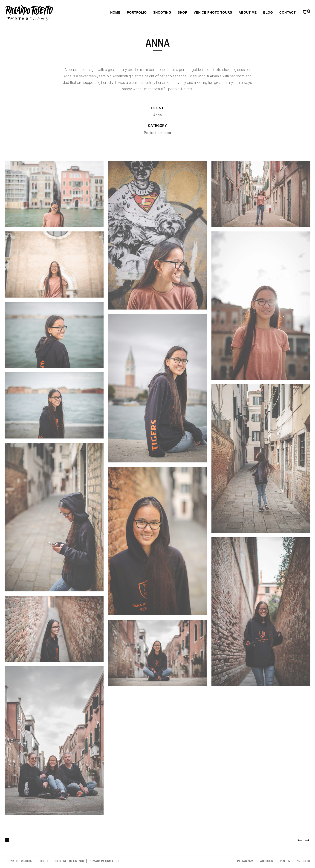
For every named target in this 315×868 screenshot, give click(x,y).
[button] (305, 13)
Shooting (162, 12)
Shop (182, 12)
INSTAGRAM (245, 861)
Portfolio (137, 12)
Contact (288, 12)
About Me (248, 12)
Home (115, 12)
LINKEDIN (284, 861)
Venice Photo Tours (213, 12)
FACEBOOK (266, 861)
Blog (268, 12)
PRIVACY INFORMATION (104, 861)
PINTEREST (303, 861)
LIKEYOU (79, 861)
